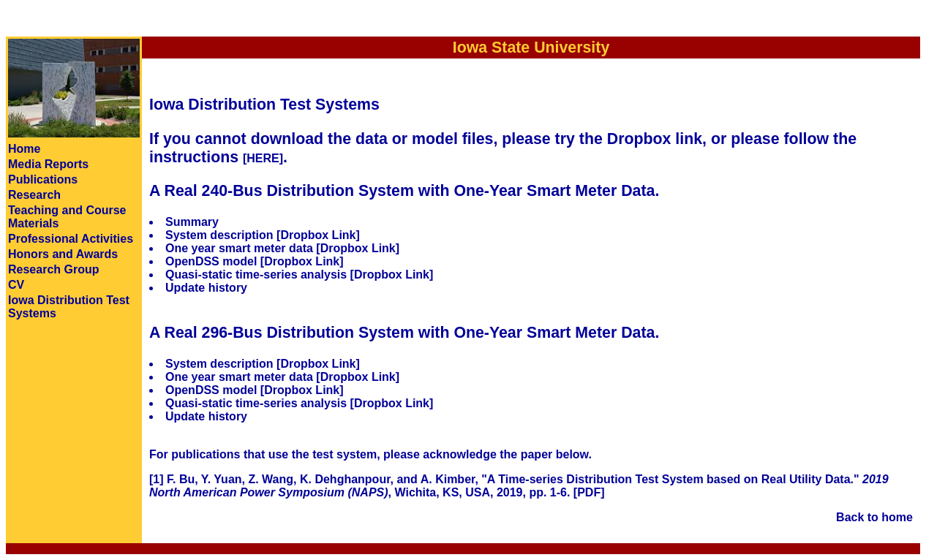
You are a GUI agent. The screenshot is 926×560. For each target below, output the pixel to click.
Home (24, 149)
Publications (43, 179)
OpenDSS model (211, 261)
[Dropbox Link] (318, 235)
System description (219, 235)
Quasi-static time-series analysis (256, 275)
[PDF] (589, 492)
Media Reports (48, 164)
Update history (206, 288)
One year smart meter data (239, 248)
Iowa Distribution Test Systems (264, 105)
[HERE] (263, 158)
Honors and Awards (63, 254)
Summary (192, 222)
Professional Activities (71, 239)
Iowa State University (531, 48)
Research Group (53, 269)
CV (16, 285)
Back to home (874, 517)
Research (34, 195)
